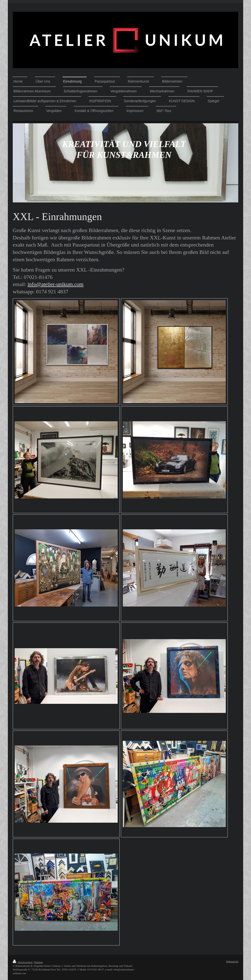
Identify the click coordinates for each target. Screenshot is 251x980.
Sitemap (38, 962)
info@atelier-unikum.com (55, 284)
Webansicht (232, 961)
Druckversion (23, 962)
